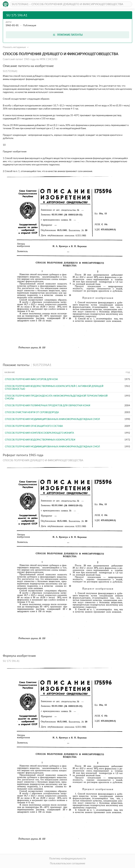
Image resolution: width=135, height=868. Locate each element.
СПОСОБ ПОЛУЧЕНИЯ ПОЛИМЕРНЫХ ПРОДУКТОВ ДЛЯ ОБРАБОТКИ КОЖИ (48, 405)
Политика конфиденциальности (67, 858)
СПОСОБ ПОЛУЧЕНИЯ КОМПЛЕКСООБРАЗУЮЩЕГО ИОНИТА (39, 433)
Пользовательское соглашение (67, 863)
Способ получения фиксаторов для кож (31, 379)
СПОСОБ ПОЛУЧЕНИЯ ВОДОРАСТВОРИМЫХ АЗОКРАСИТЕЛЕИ (40, 440)
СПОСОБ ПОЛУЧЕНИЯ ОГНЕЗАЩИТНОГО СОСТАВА (34, 426)
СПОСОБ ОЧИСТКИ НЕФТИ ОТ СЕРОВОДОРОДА (32, 412)
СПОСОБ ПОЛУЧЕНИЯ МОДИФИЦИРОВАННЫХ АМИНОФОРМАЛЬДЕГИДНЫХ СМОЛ (52, 419)
